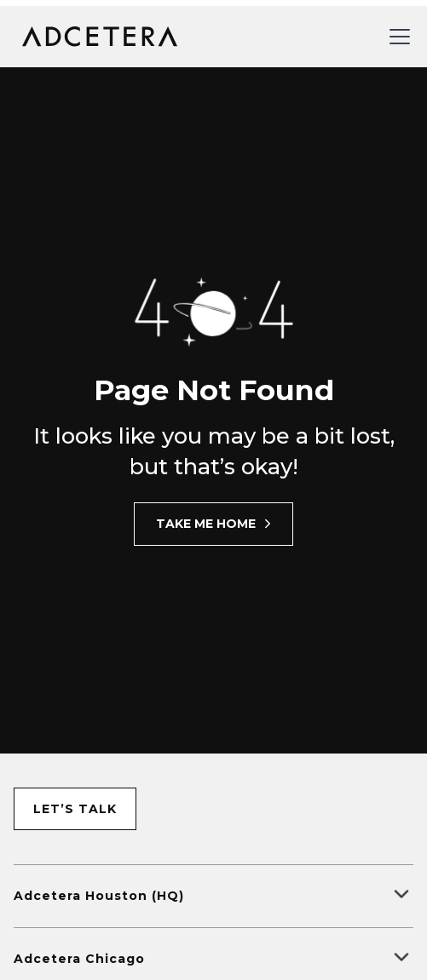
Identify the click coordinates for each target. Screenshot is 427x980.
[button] (396, 37)
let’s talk (75, 809)
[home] (96, 36)
